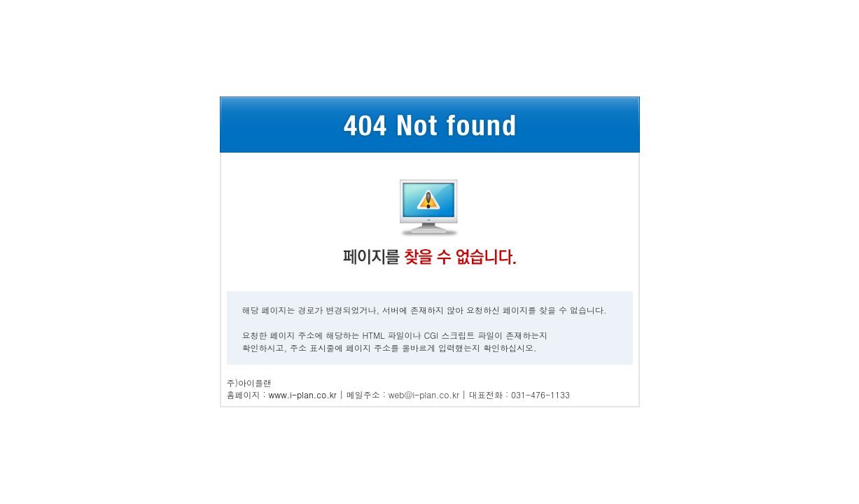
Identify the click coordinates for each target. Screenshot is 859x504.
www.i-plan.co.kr (303, 394)
